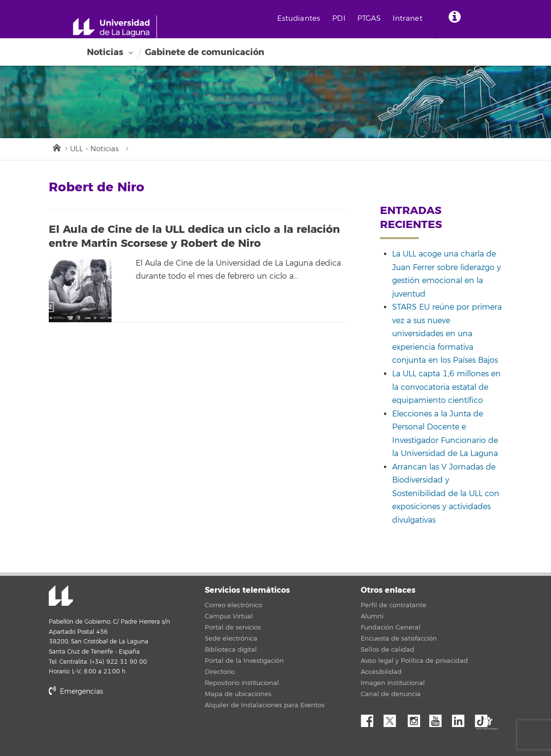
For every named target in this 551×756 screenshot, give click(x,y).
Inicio (56, 147)
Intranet (407, 19)
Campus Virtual (229, 616)
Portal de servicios (233, 628)
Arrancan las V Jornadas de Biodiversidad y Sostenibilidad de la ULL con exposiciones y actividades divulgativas (446, 494)
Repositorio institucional (242, 683)
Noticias (105, 52)
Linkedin (462, 718)
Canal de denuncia (391, 694)
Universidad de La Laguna (61, 597)
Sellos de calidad (388, 650)
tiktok (484, 718)
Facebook (371, 718)
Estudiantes (299, 19)
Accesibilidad (381, 672)
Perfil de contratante (394, 605)
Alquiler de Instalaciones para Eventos (265, 705)
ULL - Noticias (94, 149)
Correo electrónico (233, 605)
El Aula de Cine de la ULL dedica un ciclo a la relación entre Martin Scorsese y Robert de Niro (194, 236)
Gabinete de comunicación (205, 52)
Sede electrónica (231, 639)
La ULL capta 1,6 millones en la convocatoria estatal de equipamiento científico (446, 387)
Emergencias (76, 692)
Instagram (416, 718)
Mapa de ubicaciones (238, 694)
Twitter (394, 718)
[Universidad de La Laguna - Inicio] (115, 27)
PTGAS (369, 19)
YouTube (439, 718)
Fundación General (391, 628)
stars (121, 724)
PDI (339, 19)
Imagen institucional (393, 683)
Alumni (372, 616)
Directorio (220, 672)
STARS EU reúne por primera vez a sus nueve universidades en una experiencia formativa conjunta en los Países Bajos (447, 334)
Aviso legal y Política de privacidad (414, 661)
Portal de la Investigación (244, 661)
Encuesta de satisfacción (399, 639)
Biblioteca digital (231, 650)
